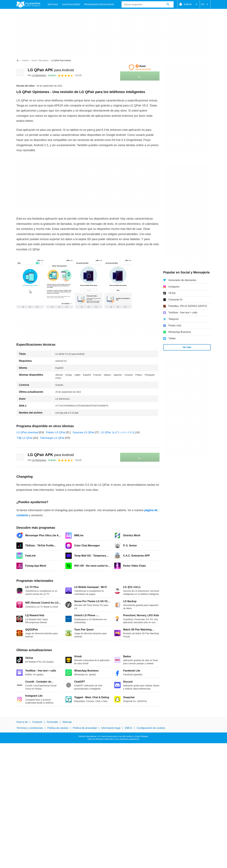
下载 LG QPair (25, 438)
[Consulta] (148, 4)
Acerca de (22, 722)
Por (37, 75)
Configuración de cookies (151, 728)
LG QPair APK (51, 70)
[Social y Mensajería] (40, 61)
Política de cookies (58, 728)
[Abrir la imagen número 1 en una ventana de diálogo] (59, 284)
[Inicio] (18, 60)
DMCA (129, 728)
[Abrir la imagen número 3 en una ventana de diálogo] (118, 284)
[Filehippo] (28, 4)
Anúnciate (52, 722)
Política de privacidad (85, 728)
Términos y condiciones (30, 728)
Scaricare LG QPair (84, 432)
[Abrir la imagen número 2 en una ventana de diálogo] (89, 284)
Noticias (53, 4)
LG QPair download (27, 432)
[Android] (25, 61)
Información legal (111, 728)
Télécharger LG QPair (52, 438)
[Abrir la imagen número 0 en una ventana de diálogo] (30, 284)
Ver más (187, 347)
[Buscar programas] (168, 4)
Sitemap (67, 722)
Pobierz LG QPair (56, 432)
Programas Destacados (99, 4)
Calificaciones (71, 4)
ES (205, 4)
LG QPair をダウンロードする (118, 432)
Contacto (37, 722)
